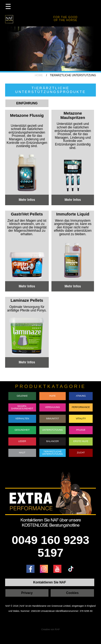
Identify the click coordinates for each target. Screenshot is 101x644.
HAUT (22, 453)
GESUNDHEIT (22, 430)
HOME (39, 75)
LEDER (22, 441)
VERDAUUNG (52, 407)
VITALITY (81, 419)
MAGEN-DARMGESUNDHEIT (22, 407)
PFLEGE (81, 430)
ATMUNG (81, 396)
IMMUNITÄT (53, 419)
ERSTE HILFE (81, 441)
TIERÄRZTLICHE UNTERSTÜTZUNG (53, 452)
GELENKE (22, 396)
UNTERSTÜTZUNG (53, 430)
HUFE (52, 396)
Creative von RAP (50, 629)
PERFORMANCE (81, 407)
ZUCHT (81, 453)
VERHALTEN (22, 419)
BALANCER (53, 441)
